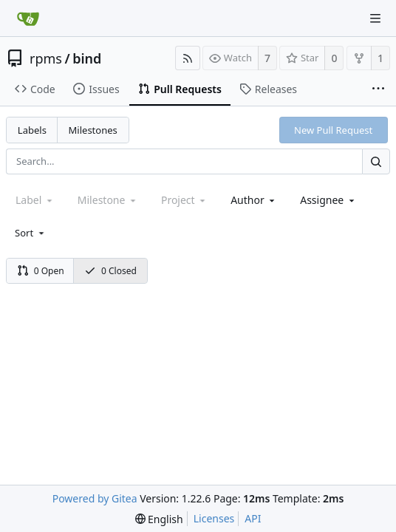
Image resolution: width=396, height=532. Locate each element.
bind (87, 58)
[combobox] (254, 200)
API (253, 518)
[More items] (378, 89)
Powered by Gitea (95, 498)
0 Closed (110, 271)
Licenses (214, 518)
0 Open (41, 271)
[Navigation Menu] (375, 18)
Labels (32, 130)
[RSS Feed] (188, 58)
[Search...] (376, 161)
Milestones (93, 130)
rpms (46, 58)
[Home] (28, 18)
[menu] (31, 233)
